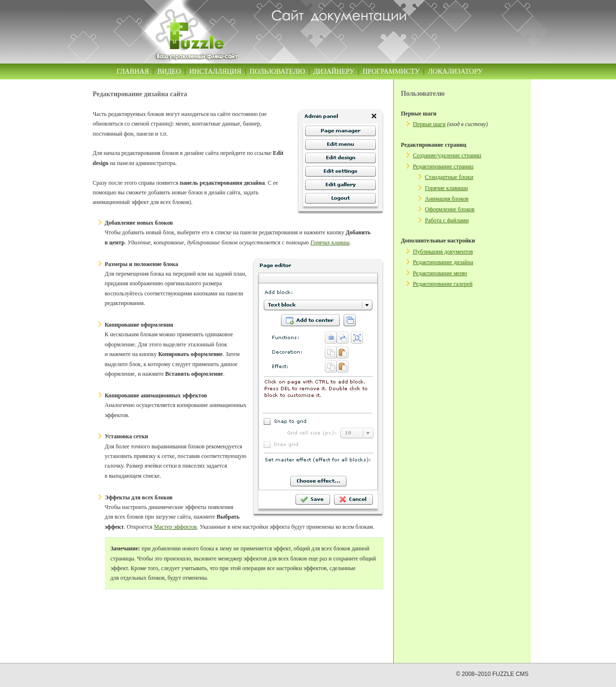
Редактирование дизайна (443, 262)
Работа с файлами (447, 220)
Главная (133, 71)
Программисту (391, 71)
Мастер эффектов (175, 527)
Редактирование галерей (443, 284)
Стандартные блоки (449, 177)
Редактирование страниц (443, 166)
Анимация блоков (447, 199)
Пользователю (277, 71)
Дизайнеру (334, 71)
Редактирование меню (440, 273)
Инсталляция (215, 71)
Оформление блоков (450, 209)
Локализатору (455, 71)
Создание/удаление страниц (447, 155)
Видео (169, 71)
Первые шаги (429, 124)
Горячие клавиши (446, 188)
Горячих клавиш (330, 242)
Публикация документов (443, 252)
